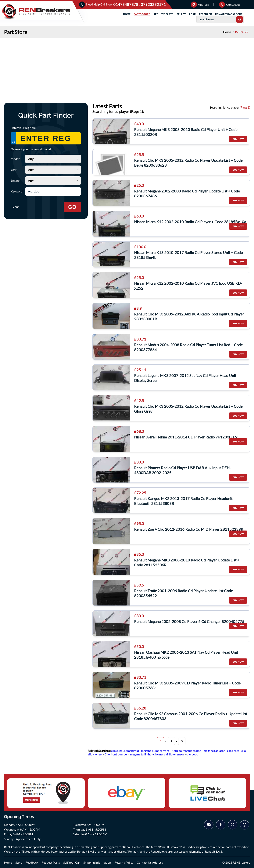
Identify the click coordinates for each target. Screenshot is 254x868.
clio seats (233, 751)
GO (72, 207)
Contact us (230, 4)
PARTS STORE (142, 14)
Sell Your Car (72, 862)
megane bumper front (155, 751)
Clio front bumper (116, 754)
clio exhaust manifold (125, 751)
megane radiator (214, 751)
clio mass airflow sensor (169, 754)
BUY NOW (238, 139)
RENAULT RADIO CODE (229, 14)
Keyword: (17, 191)
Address (200, 4)
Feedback (32, 862)
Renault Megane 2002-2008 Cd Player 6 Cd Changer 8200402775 (189, 621)
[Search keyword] (53, 191)
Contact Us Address (150, 862)
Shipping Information (97, 862)
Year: (14, 170)
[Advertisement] (127, 67)
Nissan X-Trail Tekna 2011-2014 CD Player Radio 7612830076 (186, 437)
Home (227, 32)
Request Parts (51, 862)
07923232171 (153, 4)
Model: (15, 159)
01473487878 (126, 4)
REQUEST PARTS (163, 14)
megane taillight (141, 754)
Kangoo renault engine (186, 751)
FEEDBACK (206, 14)
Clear (15, 207)
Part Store (242, 32)
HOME (127, 14)
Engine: (15, 180)
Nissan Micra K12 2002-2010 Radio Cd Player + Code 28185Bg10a (190, 222)
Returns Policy (124, 862)
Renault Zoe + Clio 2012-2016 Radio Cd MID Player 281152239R (189, 529)
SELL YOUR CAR (186, 14)
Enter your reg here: (23, 128)
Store (19, 862)
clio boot (192, 754)
